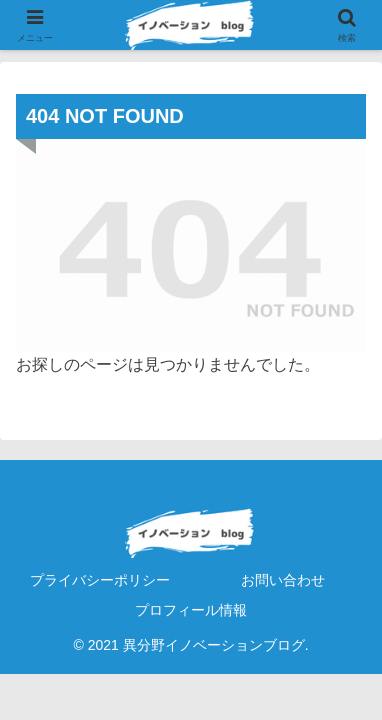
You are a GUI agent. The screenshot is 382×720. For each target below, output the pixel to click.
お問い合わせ (283, 580)
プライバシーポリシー (100, 580)
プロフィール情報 (191, 610)
